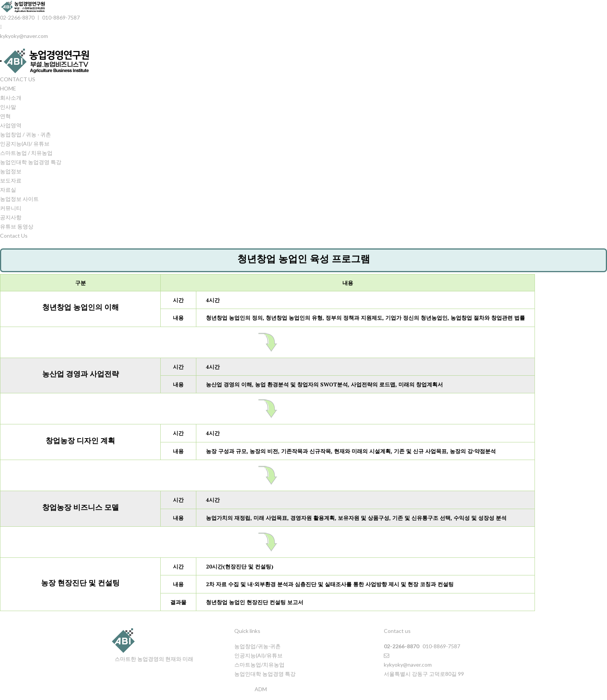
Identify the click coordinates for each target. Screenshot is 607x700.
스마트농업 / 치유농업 (26, 153)
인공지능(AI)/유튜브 (258, 655)
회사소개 (11, 98)
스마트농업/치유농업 (259, 665)
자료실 (8, 190)
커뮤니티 (11, 208)
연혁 (5, 116)
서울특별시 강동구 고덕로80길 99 (424, 674)
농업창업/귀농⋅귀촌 (257, 646)
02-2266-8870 (17, 17)
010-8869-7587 (61, 17)
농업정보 (11, 171)
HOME (8, 88)
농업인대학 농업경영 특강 (31, 162)
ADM (261, 689)
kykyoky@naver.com (24, 36)
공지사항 (11, 217)
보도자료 (11, 180)
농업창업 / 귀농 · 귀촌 (25, 134)
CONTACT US (18, 79)
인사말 (8, 107)
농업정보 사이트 (19, 199)
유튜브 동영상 (17, 226)
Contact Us (14, 236)
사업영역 (11, 125)
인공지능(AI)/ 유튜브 (25, 144)
